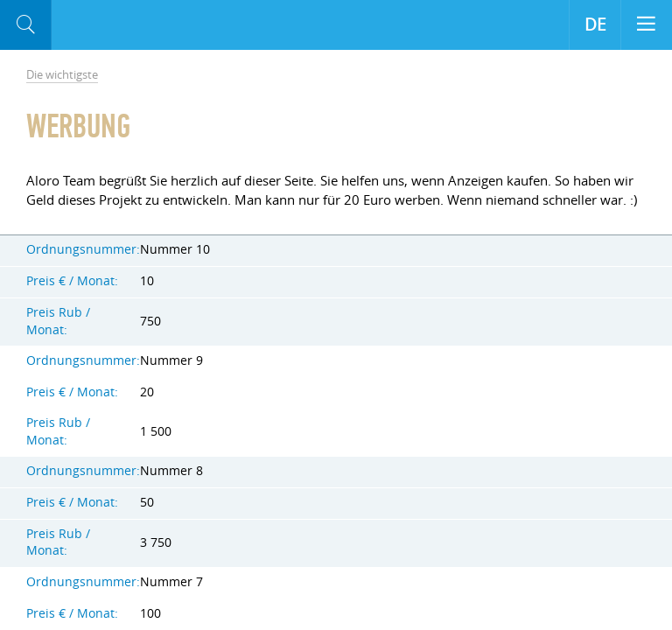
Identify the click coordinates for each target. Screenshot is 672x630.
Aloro (124, 25)
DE (595, 24)
